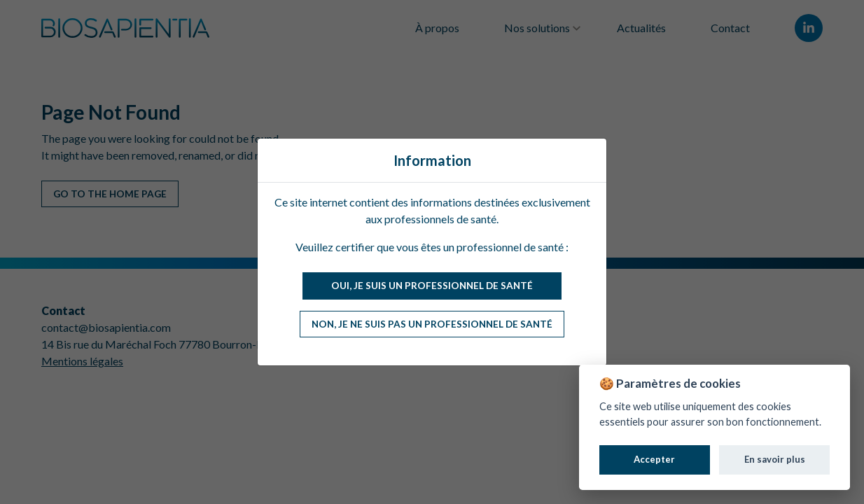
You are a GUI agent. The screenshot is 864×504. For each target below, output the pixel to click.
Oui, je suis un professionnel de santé (432, 286)
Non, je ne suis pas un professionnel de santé (432, 324)
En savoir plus (775, 459)
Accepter (654, 459)
